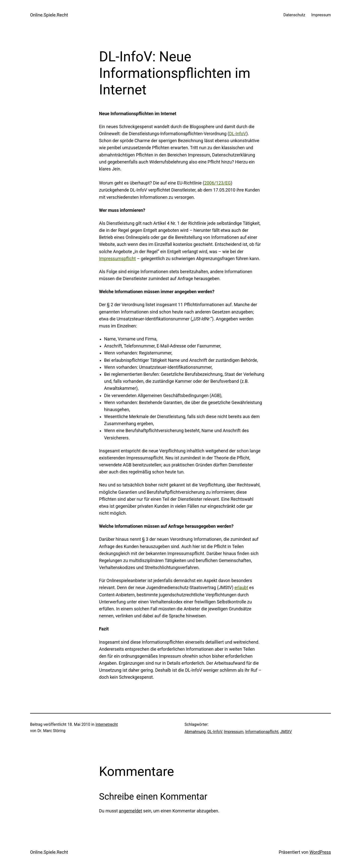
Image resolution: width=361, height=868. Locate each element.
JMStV (286, 732)
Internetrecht (107, 725)
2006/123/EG (218, 183)
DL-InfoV (238, 134)
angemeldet (130, 811)
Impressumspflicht (117, 259)
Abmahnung (195, 732)
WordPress (320, 852)
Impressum (234, 732)
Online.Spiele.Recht (49, 15)
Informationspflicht (262, 732)
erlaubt (241, 588)
